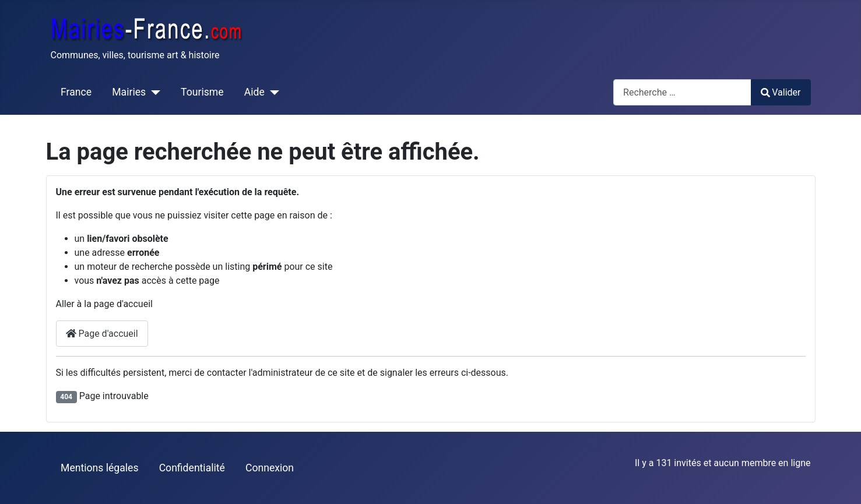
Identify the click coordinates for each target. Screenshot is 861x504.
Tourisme (202, 92)
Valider (781, 92)
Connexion (270, 468)
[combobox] (682, 92)
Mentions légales (99, 468)
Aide (254, 92)
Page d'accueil (102, 334)
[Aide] (272, 92)
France (76, 92)
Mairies (129, 92)
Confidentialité (192, 468)
